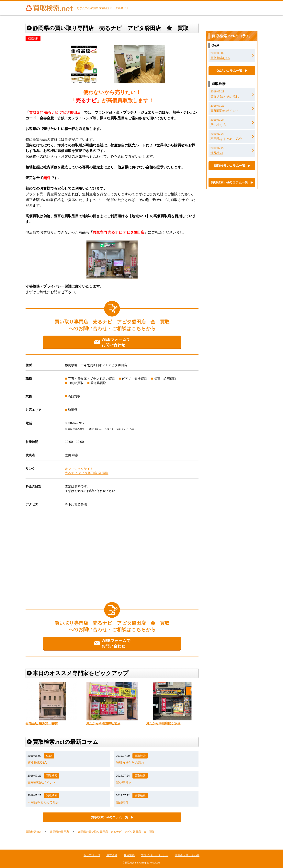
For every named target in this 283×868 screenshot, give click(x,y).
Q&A (49, 756)
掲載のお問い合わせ (187, 855)
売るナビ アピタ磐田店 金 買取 (87, 473)
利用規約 (129, 855)
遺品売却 (122, 802)
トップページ (92, 855)
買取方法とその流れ (130, 763)
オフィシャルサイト (79, 469)
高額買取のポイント (42, 783)
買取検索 (140, 756)
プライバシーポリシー (155, 855)
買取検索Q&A (37, 763)
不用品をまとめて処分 (43, 802)
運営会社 (112, 855)
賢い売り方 (124, 783)
